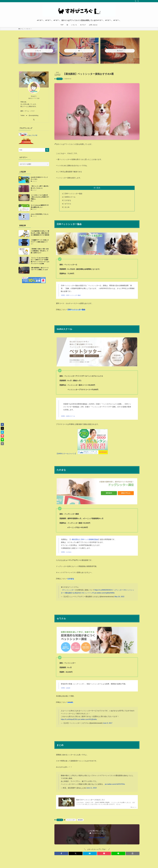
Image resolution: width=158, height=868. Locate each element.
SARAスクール (70, 197)
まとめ (67, 207)
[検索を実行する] (47, 150)
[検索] (138, 1)
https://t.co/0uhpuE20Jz (69, 719)
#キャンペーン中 (88, 593)
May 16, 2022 (119, 597)
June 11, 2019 (91, 788)
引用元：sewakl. (66, 688)
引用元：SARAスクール (68, 416)
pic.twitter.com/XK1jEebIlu (88, 719)
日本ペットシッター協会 (73, 194)
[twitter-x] (136, 1)
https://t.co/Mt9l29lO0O (103, 590)
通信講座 (80, 820)
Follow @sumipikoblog (97, 838)
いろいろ (59, 79)
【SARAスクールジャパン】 (66, 454)
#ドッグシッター (117, 590)
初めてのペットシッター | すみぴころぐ (91, 800)
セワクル (68, 204)
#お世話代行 (77, 593)
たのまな (68, 200)
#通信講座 (68, 593)
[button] (61, 853)
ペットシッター (71, 820)
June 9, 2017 (108, 723)
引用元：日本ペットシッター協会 (71, 295)
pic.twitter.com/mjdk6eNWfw (104, 593)
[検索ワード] (34, 150)
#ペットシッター (69, 590)
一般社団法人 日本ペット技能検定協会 (84, 539)
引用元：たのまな (66, 552)
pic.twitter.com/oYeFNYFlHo (115, 784)
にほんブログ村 (28, 135)
